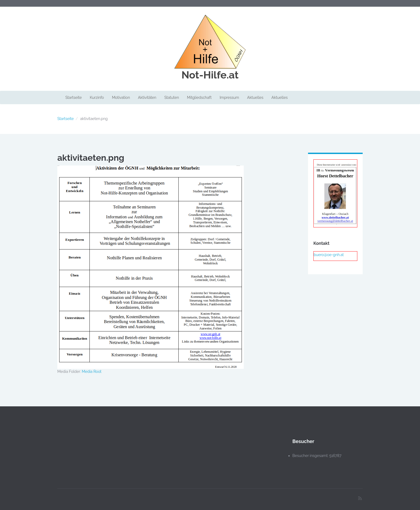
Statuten (172, 97)
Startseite (74, 97)
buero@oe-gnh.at (329, 255)
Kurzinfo (97, 97)
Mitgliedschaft (199, 97)
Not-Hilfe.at (210, 75)
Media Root (92, 372)
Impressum (229, 97)
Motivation (121, 97)
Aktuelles (255, 97)
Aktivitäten (147, 97)
